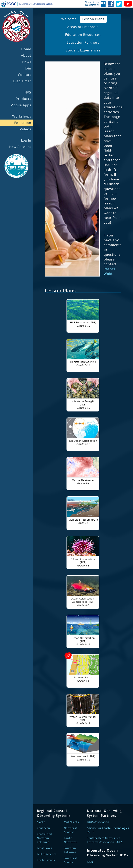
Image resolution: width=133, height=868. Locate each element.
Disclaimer (22, 81)
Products (24, 99)
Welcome (69, 19)
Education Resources (83, 35)
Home (26, 49)
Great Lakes (44, 848)
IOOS (90, 862)
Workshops (22, 116)
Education (23, 123)
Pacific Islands (46, 860)
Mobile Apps (21, 105)
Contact (25, 75)
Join (28, 68)
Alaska (41, 822)
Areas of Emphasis (83, 27)
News (27, 62)
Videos (26, 129)
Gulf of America (47, 854)
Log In (26, 140)
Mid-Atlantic (72, 822)
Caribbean (43, 828)
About (26, 55)
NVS (28, 92)
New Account (20, 147)
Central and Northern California (44, 838)
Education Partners (83, 42)
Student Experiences (83, 50)
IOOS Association (98, 822)
